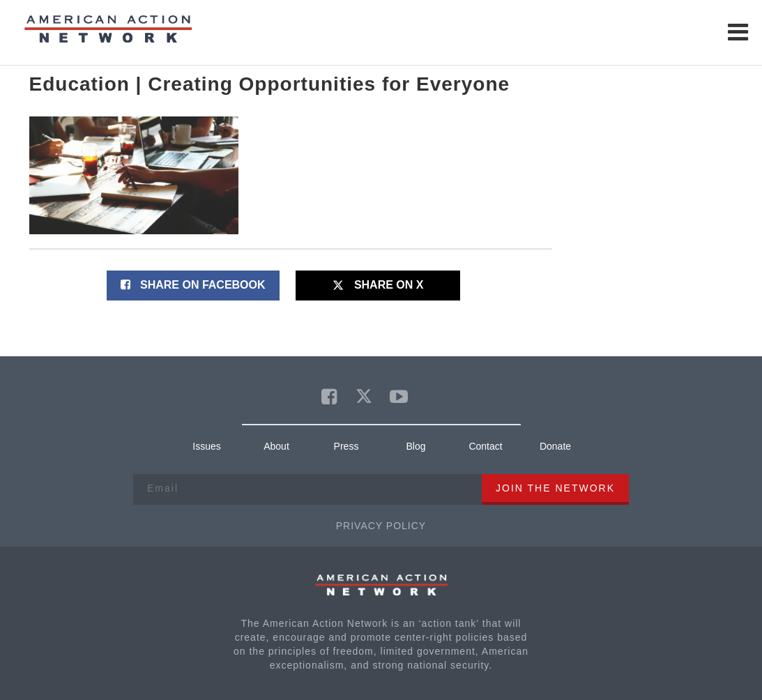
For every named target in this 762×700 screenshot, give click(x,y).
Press (346, 446)
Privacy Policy (381, 526)
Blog (416, 446)
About (276, 446)
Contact (485, 446)
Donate (555, 446)
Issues (206, 446)
